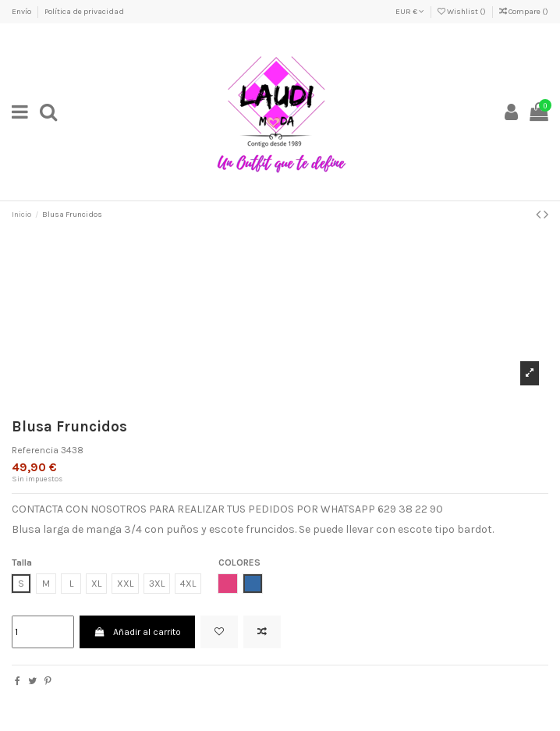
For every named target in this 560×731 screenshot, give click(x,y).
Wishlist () (463, 12)
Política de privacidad (84, 12)
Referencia (35, 450)
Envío (22, 12)
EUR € (410, 12)
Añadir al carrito (137, 632)
